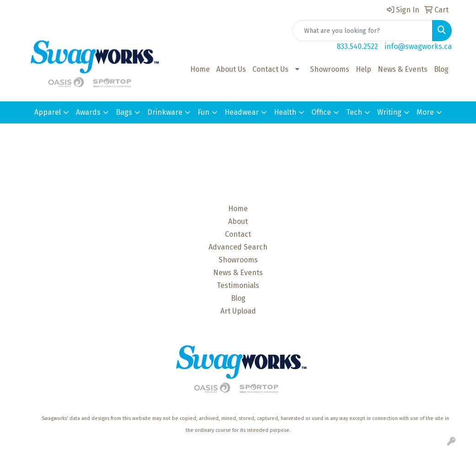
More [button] (425, 112)
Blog (441, 69)
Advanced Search (238, 247)
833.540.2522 (357, 46)
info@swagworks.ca (418, 46)
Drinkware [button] (165, 112)
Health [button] (285, 112)
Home (200, 69)
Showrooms (330, 69)
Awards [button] (88, 112)
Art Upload (238, 311)
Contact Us (270, 69)
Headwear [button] (242, 112)
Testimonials (238, 285)
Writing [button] (389, 112)
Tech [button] (354, 112)
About (238, 221)
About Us (231, 69)
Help (364, 69)
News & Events (403, 69)
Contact (238, 234)
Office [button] (321, 112)
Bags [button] (124, 112)
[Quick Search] (362, 31)
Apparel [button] (48, 112)
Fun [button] (203, 112)
